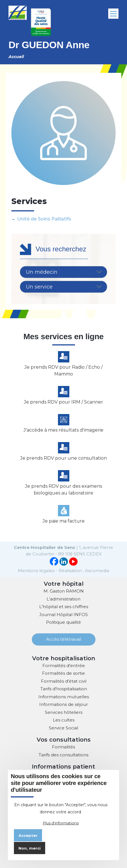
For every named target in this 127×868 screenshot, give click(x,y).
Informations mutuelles (64, 697)
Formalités (63, 747)
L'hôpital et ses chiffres (64, 607)
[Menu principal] (113, 14)
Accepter (28, 835)
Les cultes (64, 720)
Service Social (63, 728)
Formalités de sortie (63, 673)
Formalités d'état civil (64, 681)
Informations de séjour (63, 704)
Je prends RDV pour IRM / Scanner (63, 402)
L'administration (63, 599)
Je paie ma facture (64, 521)
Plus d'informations (61, 823)
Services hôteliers (64, 712)
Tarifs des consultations (63, 755)
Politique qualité (63, 622)
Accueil (16, 57)
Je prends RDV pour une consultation (63, 458)
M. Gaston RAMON (64, 591)
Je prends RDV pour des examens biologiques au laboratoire (63, 490)
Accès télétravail (64, 639)
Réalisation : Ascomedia (84, 571)
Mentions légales (36, 571)
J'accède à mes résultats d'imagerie (63, 430)
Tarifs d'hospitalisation (64, 689)
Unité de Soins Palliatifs (44, 219)
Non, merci (30, 848)
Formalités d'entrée (64, 666)
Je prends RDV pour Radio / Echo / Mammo (63, 371)
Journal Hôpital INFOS (63, 615)
